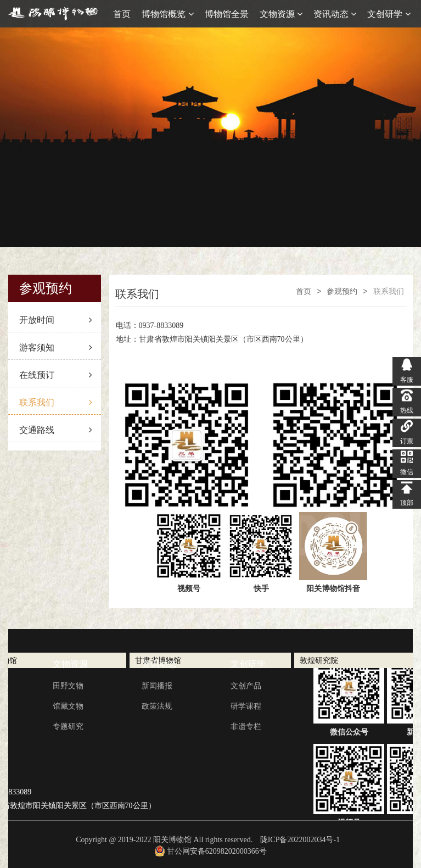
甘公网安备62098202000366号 (211, 851)
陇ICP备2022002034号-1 (300, 840)
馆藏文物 (68, 706)
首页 (122, 14)
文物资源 (281, 14)
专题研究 (68, 726)
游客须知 (56, 347)
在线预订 (56, 375)
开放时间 (56, 320)
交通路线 (56, 430)
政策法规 (157, 706)
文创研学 (389, 14)
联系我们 (56, 402)
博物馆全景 (227, 14)
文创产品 (246, 686)
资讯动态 (335, 14)
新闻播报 (157, 686)
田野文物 (68, 686)
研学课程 (246, 706)
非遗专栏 (246, 726)
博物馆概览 (167, 14)
